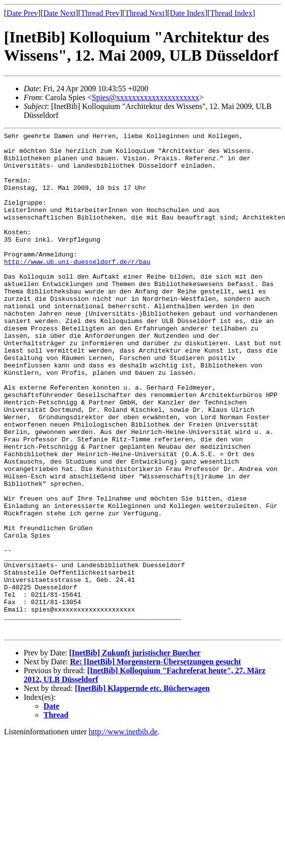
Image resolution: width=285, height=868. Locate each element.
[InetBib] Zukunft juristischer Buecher (135, 753)
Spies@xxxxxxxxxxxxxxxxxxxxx (145, 97)
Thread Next (145, 13)
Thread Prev (100, 13)
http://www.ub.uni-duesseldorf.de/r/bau (77, 288)
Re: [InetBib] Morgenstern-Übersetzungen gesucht (156, 762)
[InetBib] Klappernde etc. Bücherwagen (142, 789)
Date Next (60, 13)
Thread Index (231, 13)
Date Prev (22, 13)
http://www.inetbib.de (123, 832)
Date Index (187, 13)
